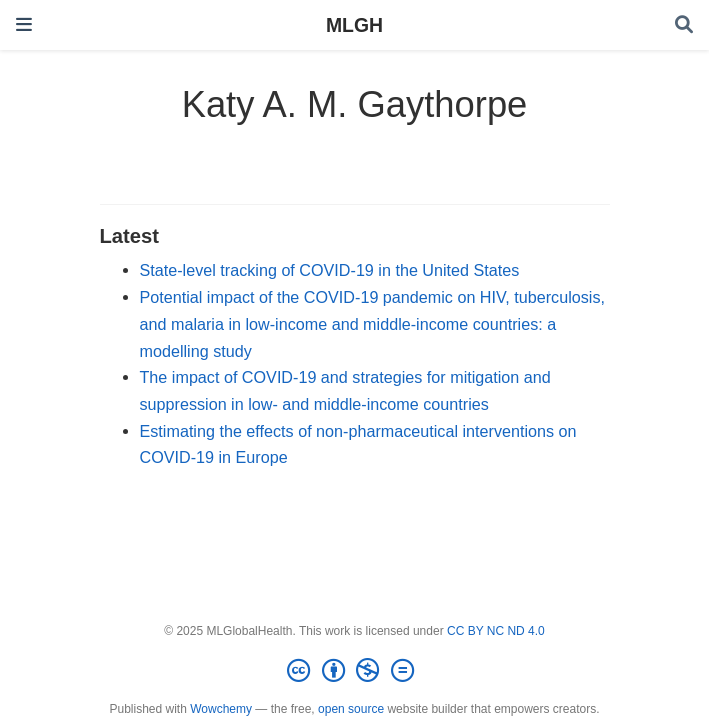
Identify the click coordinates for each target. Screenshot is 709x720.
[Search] (684, 25)
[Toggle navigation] (24, 24)
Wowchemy (221, 709)
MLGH (354, 25)
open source (351, 709)
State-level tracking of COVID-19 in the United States (330, 270)
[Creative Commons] (354, 671)
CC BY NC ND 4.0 (496, 631)
